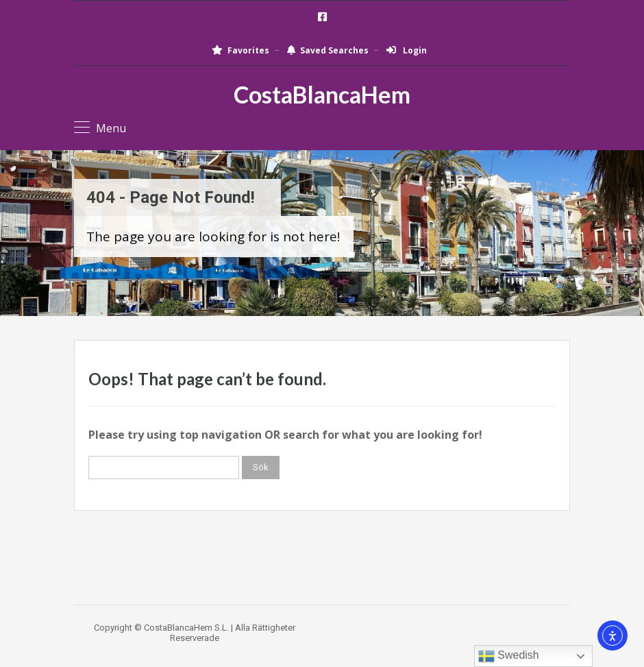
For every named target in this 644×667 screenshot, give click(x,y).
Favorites (240, 50)
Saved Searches (328, 50)
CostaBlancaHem (322, 95)
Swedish (509, 656)
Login (407, 50)
